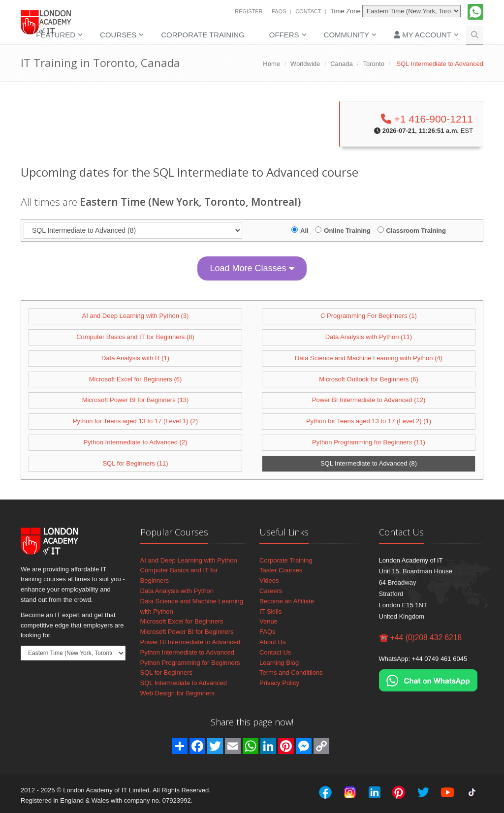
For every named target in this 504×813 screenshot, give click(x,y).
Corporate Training (203, 35)
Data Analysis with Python (177, 591)
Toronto (374, 64)
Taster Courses (281, 570)
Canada (342, 64)
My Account (423, 35)
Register (249, 11)
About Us (272, 642)
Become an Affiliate (287, 601)
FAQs (279, 11)
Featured (56, 35)
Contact (308, 11)
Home (271, 64)
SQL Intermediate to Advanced (184, 683)
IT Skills (270, 611)
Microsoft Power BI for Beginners (187, 632)
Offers (284, 35)
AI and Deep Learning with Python (189, 560)
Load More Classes (252, 268)
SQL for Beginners (166, 672)
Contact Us (275, 652)
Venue (268, 621)
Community (347, 35)
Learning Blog (279, 663)
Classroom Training (416, 231)
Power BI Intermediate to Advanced (190, 642)
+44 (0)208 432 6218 (426, 638)
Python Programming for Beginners (190, 663)
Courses (118, 35)
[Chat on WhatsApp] (428, 680)
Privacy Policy (279, 683)
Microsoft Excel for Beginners (182, 621)
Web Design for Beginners (178, 693)
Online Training (347, 231)
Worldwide (305, 64)
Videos (269, 580)
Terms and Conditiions (291, 672)
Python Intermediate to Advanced (188, 652)
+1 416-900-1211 (427, 119)
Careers (271, 591)
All (304, 231)
